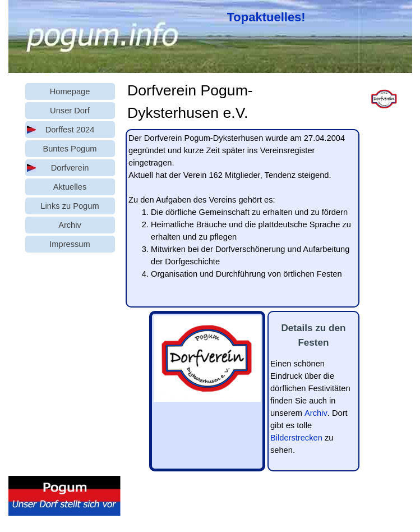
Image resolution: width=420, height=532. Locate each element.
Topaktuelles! (266, 17)
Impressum (70, 244)
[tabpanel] (269, 17)
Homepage (70, 91)
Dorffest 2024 (70, 130)
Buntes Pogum (70, 149)
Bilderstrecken (296, 438)
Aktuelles (70, 187)
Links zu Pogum (70, 206)
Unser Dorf (70, 111)
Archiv (316, 413)
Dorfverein (70, 168)
